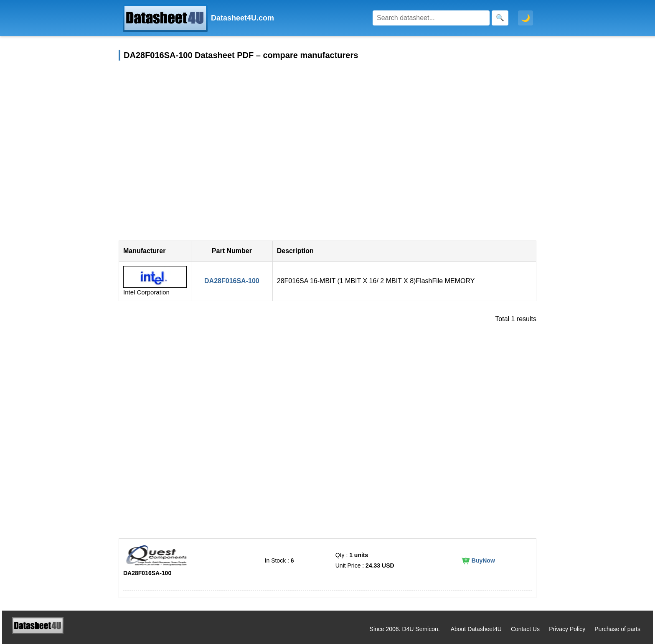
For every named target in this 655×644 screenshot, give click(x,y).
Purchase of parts (617, 629)
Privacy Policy (567, 629)
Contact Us (525, 629)
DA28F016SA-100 (232, 281)
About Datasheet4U (476, 629)
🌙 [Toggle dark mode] (526, 18)
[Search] (431, 18)
